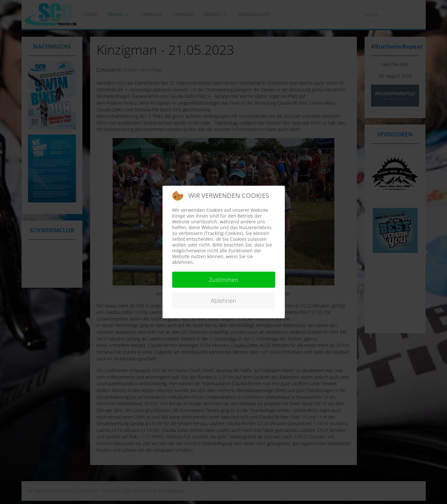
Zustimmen (224, 280)
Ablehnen (223, 301)
